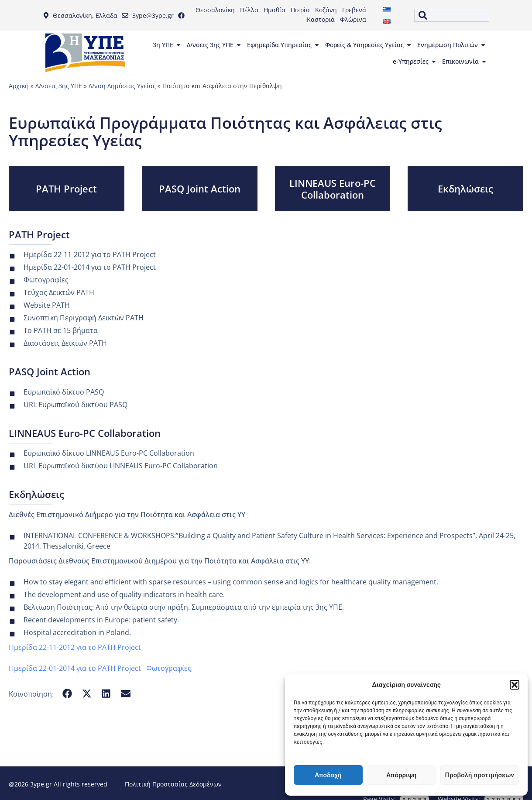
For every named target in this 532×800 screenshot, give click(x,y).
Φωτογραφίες (169, 668)
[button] (515, 685)
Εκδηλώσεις (465, 189)
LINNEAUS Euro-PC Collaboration (333, 189)
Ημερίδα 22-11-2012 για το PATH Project (75, 647)
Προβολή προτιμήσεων (480, 775)
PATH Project (66, 189)
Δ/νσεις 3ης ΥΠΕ (59, 86)
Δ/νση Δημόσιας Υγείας (122, 86)
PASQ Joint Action (200, 189)
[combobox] (452, 15)
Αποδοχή (328, 775)
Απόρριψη (401, 775)
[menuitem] (387, 9)
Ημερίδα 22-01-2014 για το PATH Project (75, 668)
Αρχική (19, 86)
